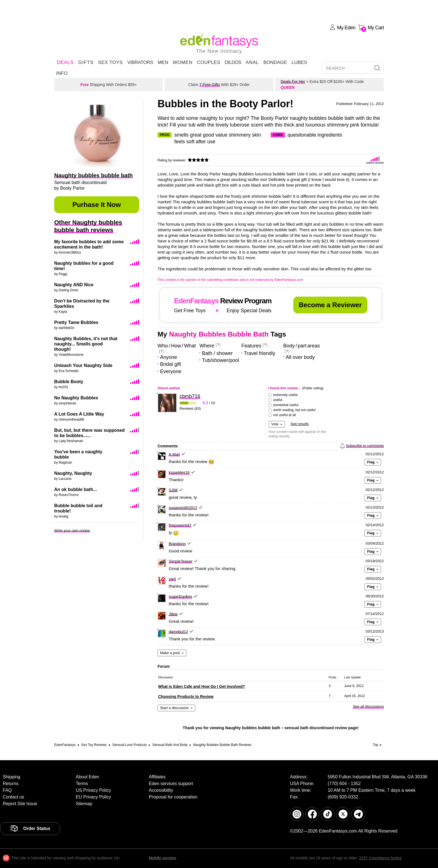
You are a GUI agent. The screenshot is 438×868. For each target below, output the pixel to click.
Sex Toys (110, 62)
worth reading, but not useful (294, 410)
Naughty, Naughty (73, 473)
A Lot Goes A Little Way (79, 414)
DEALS (65, 62)
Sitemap (84, 804)
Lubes (299, 62)
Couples (209, 62)
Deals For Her (293, 82)
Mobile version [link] (163, 858)
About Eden (87, 777)
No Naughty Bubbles (76, 398)
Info (62, 73)
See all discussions (368, 706)
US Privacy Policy (93, 790)
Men (163, 62)
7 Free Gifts (210, 85)
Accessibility (161, 790)
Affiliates (157, 777)
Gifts (86, 62)
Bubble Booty (69, 382)
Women (183, 62)
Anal (252, 62)
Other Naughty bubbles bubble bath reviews (88, 226)
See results (300, 424)
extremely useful (285, 395)
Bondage (275, 62)
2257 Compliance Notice (380, 858)
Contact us (13, 797)
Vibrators (140, 62)
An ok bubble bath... (76, 489)
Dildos (233, 62)
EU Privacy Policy (93, 797)
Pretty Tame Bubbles (76, 322)
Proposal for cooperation (173, 797)
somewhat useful (286, 405)
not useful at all (285, 415)
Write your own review (72, 530)
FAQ (7, 790)
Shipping (11, 777)
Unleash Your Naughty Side (83, 365)
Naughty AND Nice (74, 285)
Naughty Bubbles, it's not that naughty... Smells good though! (86, 344)
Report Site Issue (20, 804)
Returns (11, 784)
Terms (82, 784)
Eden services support (171, 784)
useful (278, 400)
